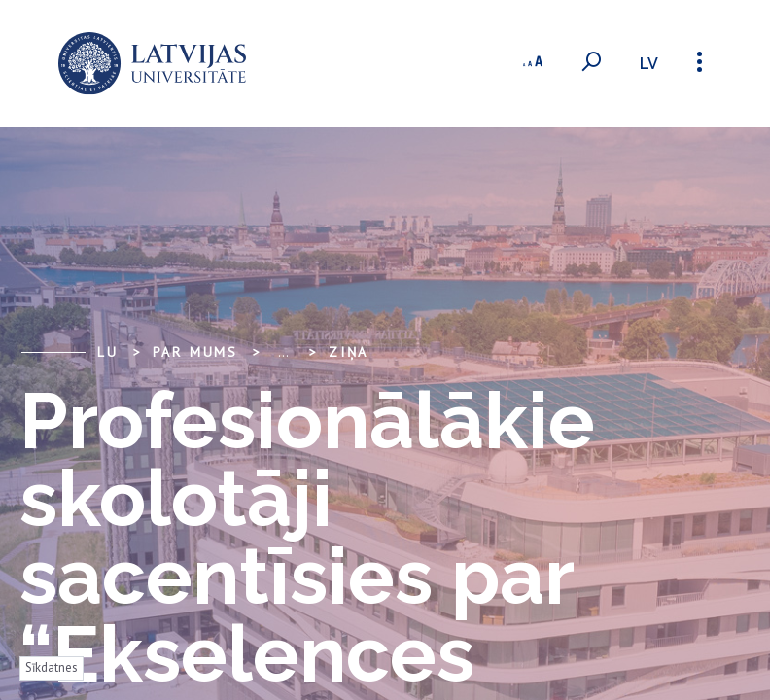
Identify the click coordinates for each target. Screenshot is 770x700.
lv (649, 64)
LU (108, 352)
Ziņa (349, 352)
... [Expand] (283, 352)
